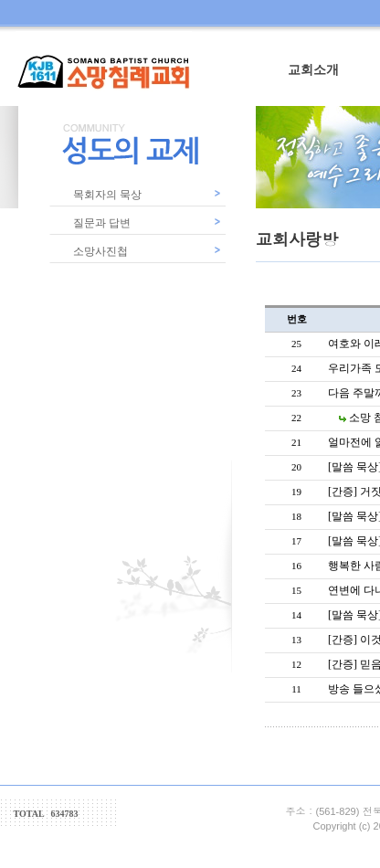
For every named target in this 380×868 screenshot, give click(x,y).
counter (137, 818)
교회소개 (313, 70)
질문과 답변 (102, 223)
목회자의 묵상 (107, 195)
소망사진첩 (100, 251)
